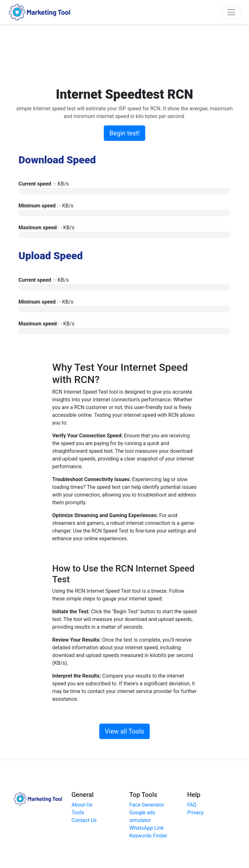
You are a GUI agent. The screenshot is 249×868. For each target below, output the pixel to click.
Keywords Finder (148, 836)
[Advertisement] (131, 55)
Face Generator (147, 805)
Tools (78, 813)
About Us (82, 805)
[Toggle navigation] (231, 12)
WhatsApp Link (147, 828)
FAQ (192, 805)
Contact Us (84, 820)
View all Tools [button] (124, 731)
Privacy (196, 813)
